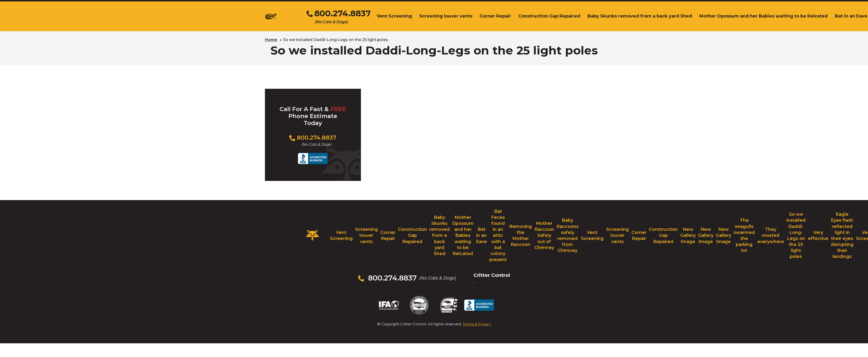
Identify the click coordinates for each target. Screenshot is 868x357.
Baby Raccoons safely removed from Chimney (568, 235)
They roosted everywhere (771, 235)
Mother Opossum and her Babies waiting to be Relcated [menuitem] (763, 16)
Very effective (818, 235)
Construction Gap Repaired (412, 235)
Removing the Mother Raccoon (521, 236)
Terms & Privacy (477, 324)
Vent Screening (341, 235)
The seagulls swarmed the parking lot (744, 235)
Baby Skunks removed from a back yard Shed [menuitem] (640, 16)
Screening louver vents (367, 235)
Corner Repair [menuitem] (495, 16)
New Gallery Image (688, 235)
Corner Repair (388, 235)
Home (271, 40)
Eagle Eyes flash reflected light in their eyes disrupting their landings (842, 235)
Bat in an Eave (482, 235)
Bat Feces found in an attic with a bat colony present (498, 236)
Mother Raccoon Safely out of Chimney (544, 235)
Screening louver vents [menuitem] (446, 16)
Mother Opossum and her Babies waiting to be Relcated (463, 235)
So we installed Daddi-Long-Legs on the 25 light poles (796, 235)
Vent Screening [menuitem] (394, 16)
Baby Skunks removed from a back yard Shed (440, 235)
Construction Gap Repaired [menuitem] (549, 16)
